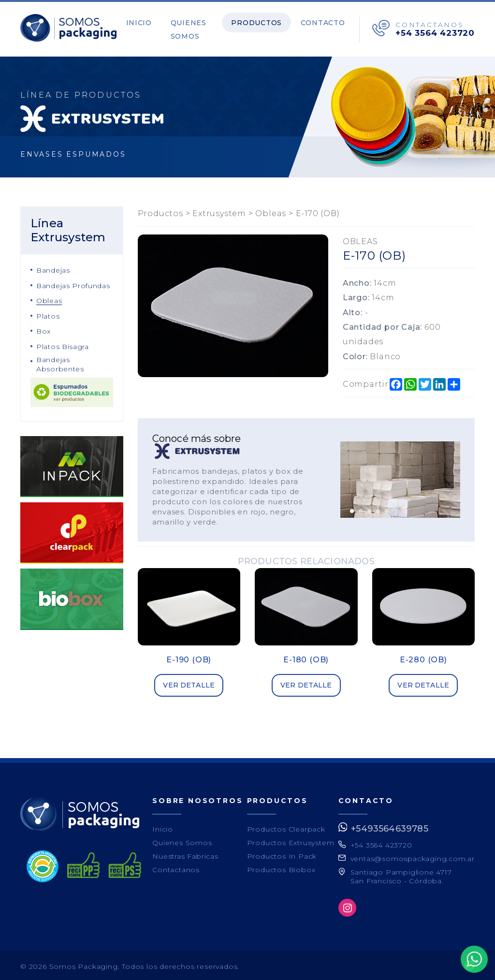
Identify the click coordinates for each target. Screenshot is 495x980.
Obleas (49, 298)
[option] (400, 477)
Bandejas (53, 268)
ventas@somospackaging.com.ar (413, 856)
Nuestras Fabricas (185, 853)
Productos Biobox (281, 867)
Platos (48, 313)
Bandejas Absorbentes (60, 362)
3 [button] (369, 508)
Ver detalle (189, 683)
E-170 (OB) (318, 211)
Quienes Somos (187, 28)
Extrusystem (219, 211)
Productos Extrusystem (291, 840)
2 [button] (361, 508)
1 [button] (352, 508)
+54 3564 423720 (435, 32)
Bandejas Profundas (73, 283)
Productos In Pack (282, 853)
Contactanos (176, 867)
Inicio (144, 21)
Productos (267, 21)
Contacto (326, 21)
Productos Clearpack (286, 826)
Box (44, 329)
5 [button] (387, 508)
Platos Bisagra (63, 344)
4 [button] (378, 508)
